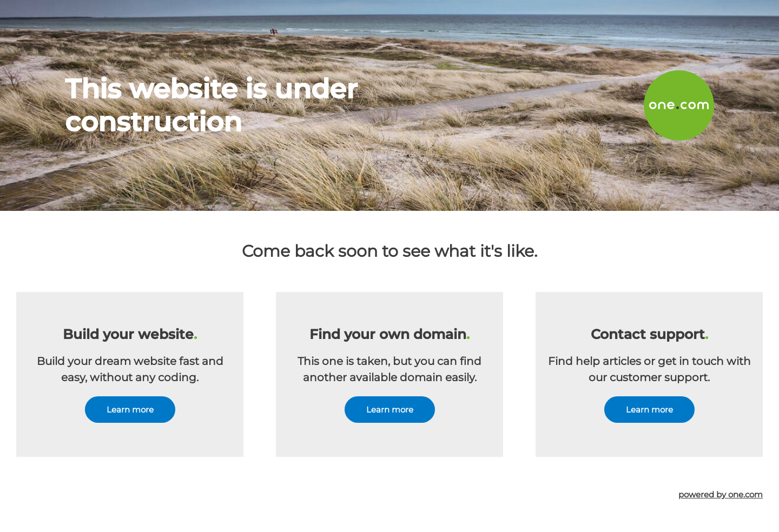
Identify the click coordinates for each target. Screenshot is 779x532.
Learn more (130, 410)
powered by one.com (721, 494)
